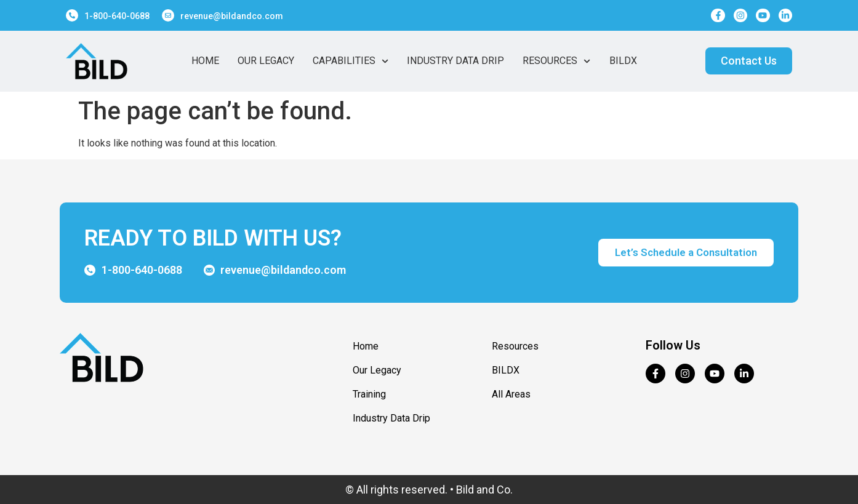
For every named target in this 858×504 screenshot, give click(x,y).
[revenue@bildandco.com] (168, 15)
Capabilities (351, 61)
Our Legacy (266, 61)
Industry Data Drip (455, 61)
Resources (556, 61)
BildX (623, 61)
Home (205, 61)
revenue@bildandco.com (232, 16)
